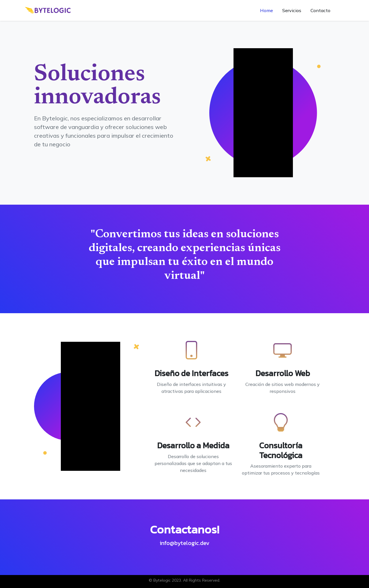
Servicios (292, 10)
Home (267, 10)
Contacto (320, 10)
